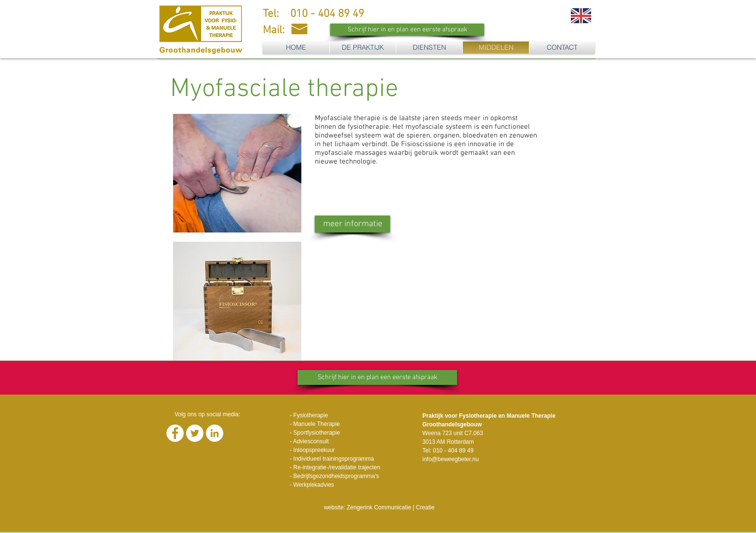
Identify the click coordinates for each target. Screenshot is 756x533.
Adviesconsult (311, 441)
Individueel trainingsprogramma (333, 459)
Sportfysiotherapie (317, 433)
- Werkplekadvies (312, 485)
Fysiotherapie (310, 415)
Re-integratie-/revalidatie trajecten (337, 467)
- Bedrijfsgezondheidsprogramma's (334, 476)
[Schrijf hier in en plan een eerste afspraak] (407, 30)
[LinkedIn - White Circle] (215, 433)
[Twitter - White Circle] (195, 433)
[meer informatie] (352, 224)
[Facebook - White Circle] (175, 433)
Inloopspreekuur (314, 450)
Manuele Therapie (317, 424)
